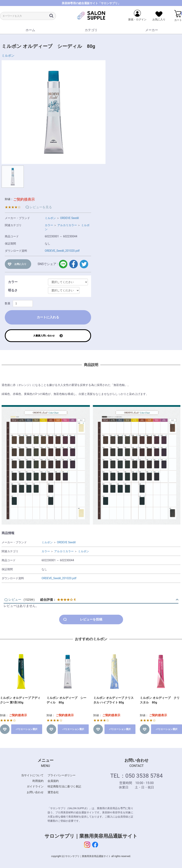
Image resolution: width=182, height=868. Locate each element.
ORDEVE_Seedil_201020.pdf (62, 251)
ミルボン (8, 56)
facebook (74, 264)
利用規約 (38, 781)
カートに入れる (48, 317)
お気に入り (20, 264)
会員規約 (53, 781)
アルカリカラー (67, 225)
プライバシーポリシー (62, 775)
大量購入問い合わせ (44, 336)
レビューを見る (41, 207)
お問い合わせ (35, 792)
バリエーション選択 (27, 729)
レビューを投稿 (91, 619)
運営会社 (53, 792)
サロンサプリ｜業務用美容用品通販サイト (91, 836)
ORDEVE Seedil (70, 218)
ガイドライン (35, 786)
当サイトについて (32, 775)
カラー (49, 225)
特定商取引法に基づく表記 (64, 786)
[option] (54, 112)
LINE (63, 264)
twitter (84, 264)
